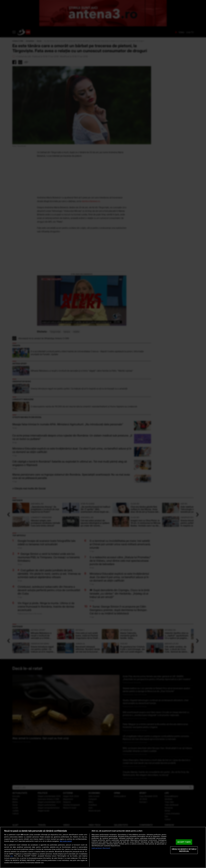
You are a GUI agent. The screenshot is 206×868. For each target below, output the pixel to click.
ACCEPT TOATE (184, 842)
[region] (103, 847)
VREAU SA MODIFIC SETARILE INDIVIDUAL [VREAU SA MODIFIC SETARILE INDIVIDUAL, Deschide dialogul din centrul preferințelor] (184, 850)
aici (12, 856)
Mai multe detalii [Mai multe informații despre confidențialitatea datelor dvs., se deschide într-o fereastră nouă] (66, 841)
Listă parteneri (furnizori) (101, 848)
